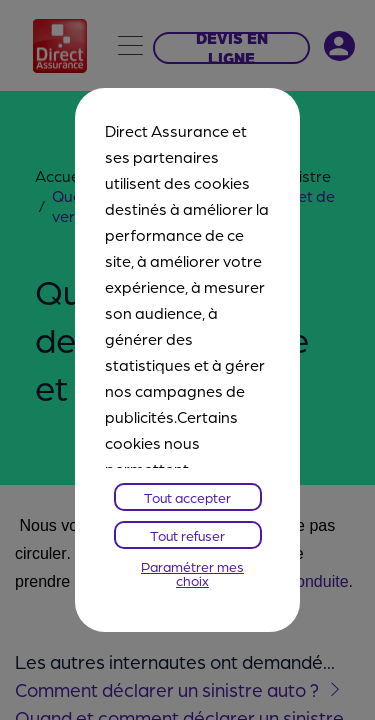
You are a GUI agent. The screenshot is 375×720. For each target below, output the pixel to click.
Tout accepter (187, 497)
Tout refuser (187, 535)
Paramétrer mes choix (192, 573)
